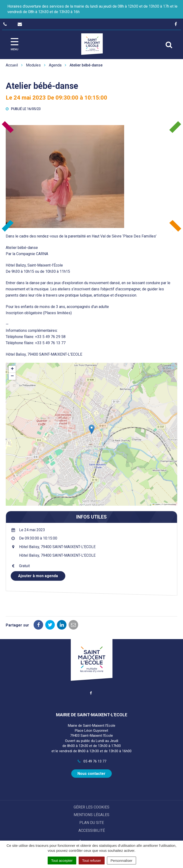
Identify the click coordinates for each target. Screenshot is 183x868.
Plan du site (92, 823)
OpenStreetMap (170, 504)
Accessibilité (92, 830)
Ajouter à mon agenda (38, 576)
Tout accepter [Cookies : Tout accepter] (62, 860)
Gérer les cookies (91, 807)
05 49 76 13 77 (91, 761)
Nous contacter (91, 774)
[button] (92, 429)
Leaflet (156, 504)
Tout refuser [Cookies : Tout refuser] (92, 860)
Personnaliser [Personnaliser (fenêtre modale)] (122, 860)
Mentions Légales (91, 815)
